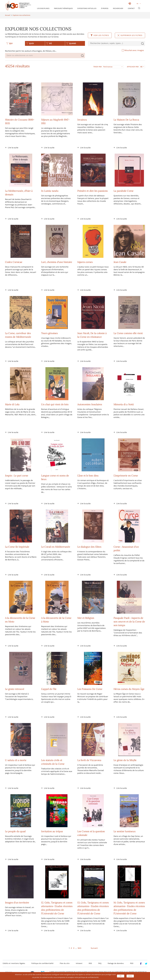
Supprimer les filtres (130, 35)
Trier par (97, 67)
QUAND (71, 43)
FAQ (100, 963)
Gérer (130, 976)
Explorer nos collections (21, 15)
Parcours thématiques (63, 8)
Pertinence (108, 67)
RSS (90, 963)
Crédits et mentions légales (14, 963)
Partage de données (116, 963)
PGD (132, 963)
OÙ (49, 43)
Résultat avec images (133, 50)
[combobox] (114, 43)
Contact (131, 8)
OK (121, 976)
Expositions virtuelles (87, 8)
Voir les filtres (100, 35)
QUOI (30, 43)
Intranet (79, 963)
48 (141, 67)
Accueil (8, 15)
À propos (105, 8)
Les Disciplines (43, 8)
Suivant (94, 948)
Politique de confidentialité (42, 963)
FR (137, 4)
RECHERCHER (118, 8)
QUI (9, 43)
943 (79, 948)
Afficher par (133, 67)
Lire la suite (13, 148)
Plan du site (65, 963)
